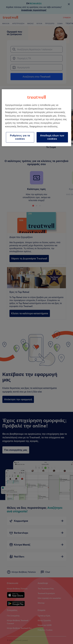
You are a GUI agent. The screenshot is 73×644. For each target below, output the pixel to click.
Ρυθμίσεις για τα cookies (20, 137)
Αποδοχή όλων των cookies (52, 137)
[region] (36, 118)
